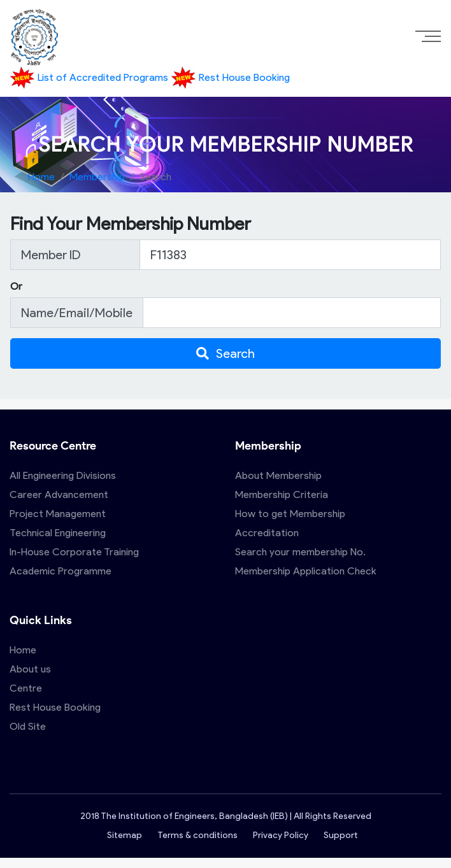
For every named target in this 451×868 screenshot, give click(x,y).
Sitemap (125, 835)
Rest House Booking (230, 77)
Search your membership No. (300, 552)
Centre (26, 688)
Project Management (58, 514)
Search (226, 353)
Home (41, 177)
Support (340, 835)
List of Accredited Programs (90, 77)
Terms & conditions (197, 835)
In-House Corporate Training (74, 552)
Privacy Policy (281, 835)
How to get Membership (290, 514)
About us (30, 669)
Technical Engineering (58, 533)
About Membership (278, 475)
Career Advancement (59, 494)
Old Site (28, 726)
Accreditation (267, 533)
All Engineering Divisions (63, 475)
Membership (97, 177)
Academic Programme (61, 571)
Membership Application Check (306, 571)
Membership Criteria (282, 494)
